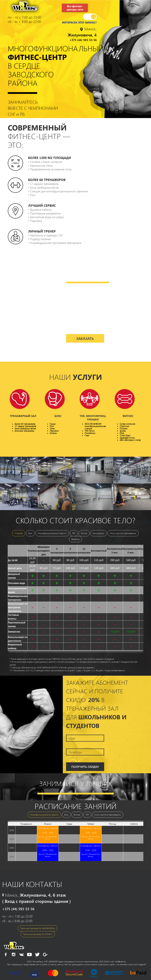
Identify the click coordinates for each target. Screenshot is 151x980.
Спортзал (19, 533)
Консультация (99, 533)
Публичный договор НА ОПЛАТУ (38, 934)
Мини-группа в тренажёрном (123, 533)
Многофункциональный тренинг (52, 533)
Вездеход (75, 539)
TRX (74, 533)
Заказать (85, 338)
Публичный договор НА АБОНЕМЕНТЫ (38, 928)
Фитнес (84, 533)
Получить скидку (85, 767)
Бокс (30, 533)
